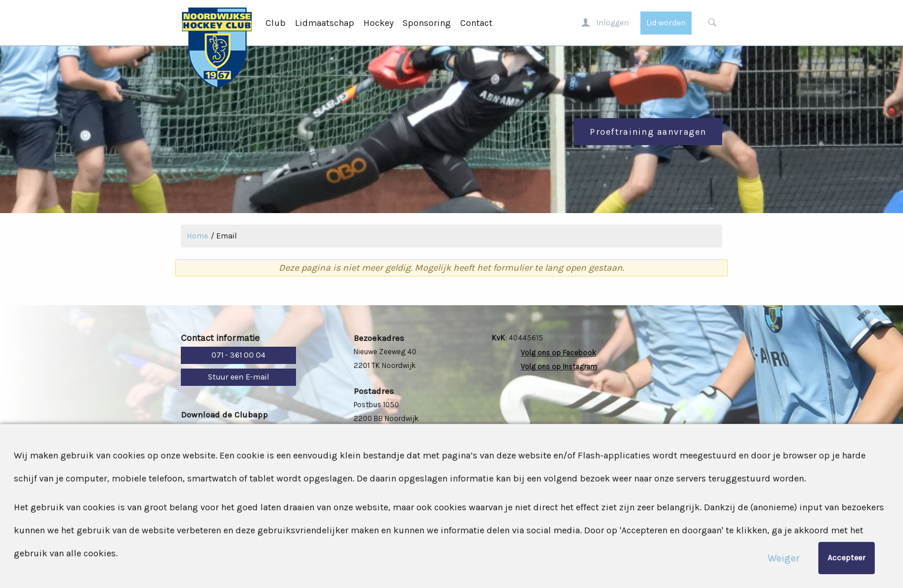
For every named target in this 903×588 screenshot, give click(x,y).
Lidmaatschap (325, 23)
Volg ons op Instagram (559, 367)
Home (197, 236)
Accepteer (847, 558)
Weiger (784, 558)
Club (276, 23)
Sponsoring (427, 23)
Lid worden (666, 23)
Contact (476, 23)
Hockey (378, 23)
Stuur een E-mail (238, 377)
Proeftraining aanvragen (648, 132)
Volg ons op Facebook (558, 353)
